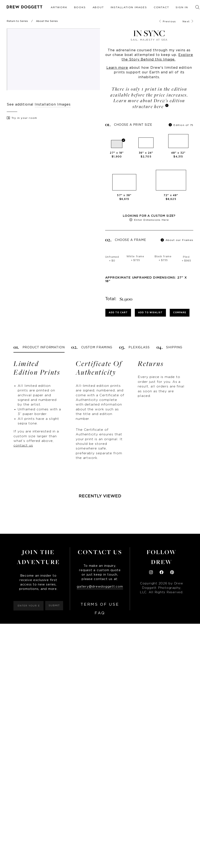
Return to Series (17, 21)
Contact (161, 7)
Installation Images (129, 7)
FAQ (100, 613)
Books (80, 7)
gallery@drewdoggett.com (100, 587)
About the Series (47, 21)
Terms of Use (100, 605)
